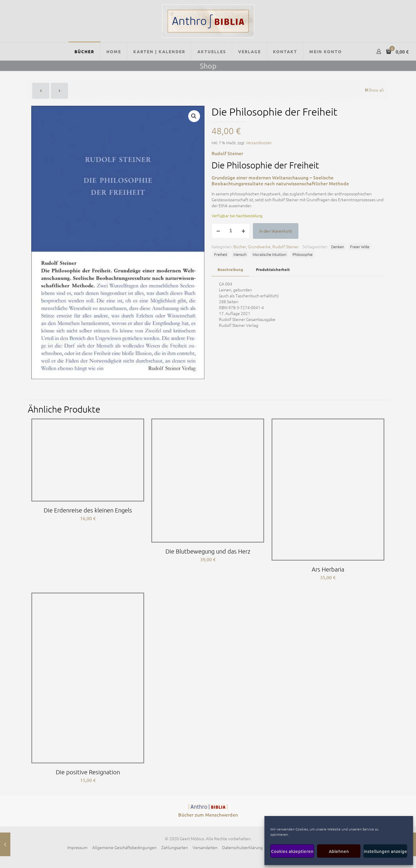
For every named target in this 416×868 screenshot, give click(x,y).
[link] (208, 807)
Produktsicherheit (273, 269)
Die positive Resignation (88, 772)
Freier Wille (360, 247)
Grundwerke (259, 246)
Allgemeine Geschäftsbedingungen (124, 847)
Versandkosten (259, 143)
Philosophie (303, 254)
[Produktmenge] (231, 231)
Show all (374, 90)
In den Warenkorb (276, 231)
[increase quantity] (243, 231)
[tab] (230, 270)
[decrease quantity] (218, 231)
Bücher (240, 246)
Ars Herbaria (328, 569)
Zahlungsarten (175, 847)
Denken (338, 247)
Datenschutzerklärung (242, 847)
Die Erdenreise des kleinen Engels (88, 510)
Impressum (77, 847)
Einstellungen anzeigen (385, 851)
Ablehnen (339, 851)
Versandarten (205, 847)
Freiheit (221, 254)
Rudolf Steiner (286, 246)
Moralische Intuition (269, 254)
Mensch (240, 254)
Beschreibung (230, 269)
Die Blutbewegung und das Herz (208, 551)
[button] (194, 116)
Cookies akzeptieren (292, 851)
